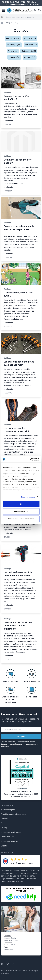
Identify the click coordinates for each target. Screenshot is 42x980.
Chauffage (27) (14, 45)
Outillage (7, 92)
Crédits (4, 846)
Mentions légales (8, 810)
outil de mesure (10, 106)
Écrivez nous (8, 949)
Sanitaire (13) (31, 45)
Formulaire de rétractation (12, 832)
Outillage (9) (14, 57)
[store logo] (20, 10)
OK (21, 504)
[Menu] (4, 10)
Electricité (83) (13, 38)
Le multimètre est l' (12, 103)
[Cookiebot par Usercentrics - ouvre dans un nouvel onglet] (30, 459)
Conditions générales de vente (14, 814)
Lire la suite (8, 121)
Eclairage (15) (30, 38)
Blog (8, 23)
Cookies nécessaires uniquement (21, 519)
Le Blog (4, 828)
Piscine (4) (13, 51)
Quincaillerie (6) (29, 51)
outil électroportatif (12, 236)
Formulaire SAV (8, 837)
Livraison (5, 819)
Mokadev (5, 973)
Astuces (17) (30, 57)
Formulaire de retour (10, 841)
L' (4, 234)
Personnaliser (21, 511)
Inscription (21, 736)
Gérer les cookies (28, 497)
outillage (7, 385)
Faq (2, 823)
